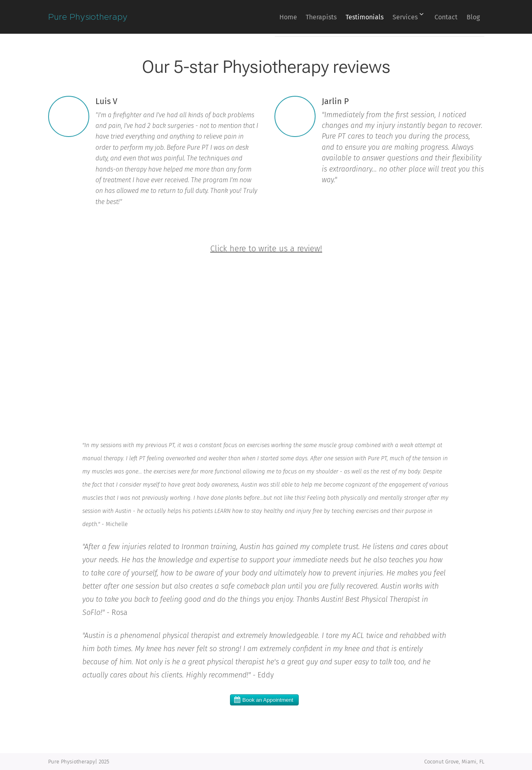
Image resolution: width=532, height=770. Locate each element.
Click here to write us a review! (266, 248)
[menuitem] (258, 17)
